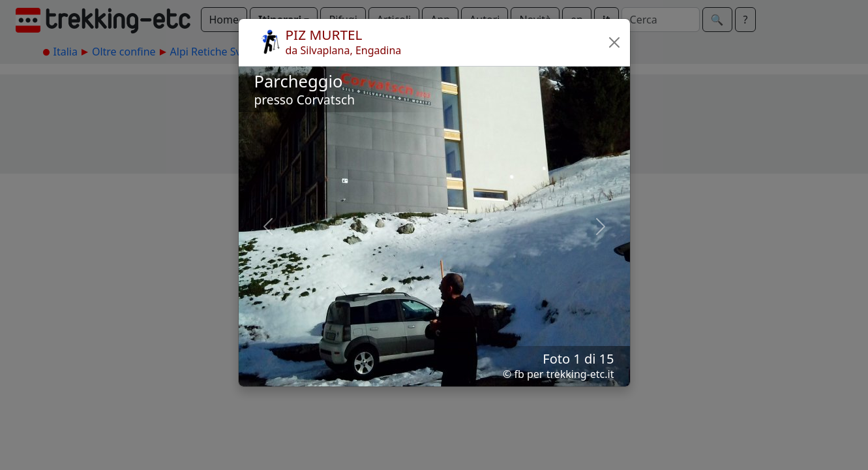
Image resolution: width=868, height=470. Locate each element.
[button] (614, 42)
